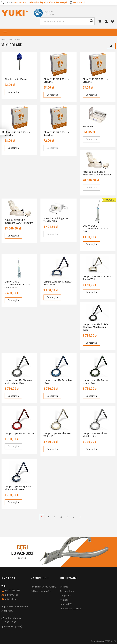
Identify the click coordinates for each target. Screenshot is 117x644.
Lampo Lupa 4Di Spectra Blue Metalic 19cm (18, 488)
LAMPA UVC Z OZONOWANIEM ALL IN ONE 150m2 (17, 284)
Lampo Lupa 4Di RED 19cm (19, 433)
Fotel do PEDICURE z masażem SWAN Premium (19, 221)
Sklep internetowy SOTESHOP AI (103, 641)
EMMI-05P (88, 126)
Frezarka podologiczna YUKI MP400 (56, 220)
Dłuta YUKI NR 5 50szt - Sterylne (56, 134)
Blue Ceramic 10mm (16, 79)
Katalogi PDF (66, 604)
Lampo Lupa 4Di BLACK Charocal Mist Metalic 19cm (95, 327)
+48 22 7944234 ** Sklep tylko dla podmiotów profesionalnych (40, 2)
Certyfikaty (65, 595)
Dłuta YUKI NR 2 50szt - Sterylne (95, 80)
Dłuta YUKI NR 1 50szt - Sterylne (56, 80)
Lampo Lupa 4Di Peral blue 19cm (58, 381)
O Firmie (64, 586)
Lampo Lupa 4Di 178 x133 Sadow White (97, 278)
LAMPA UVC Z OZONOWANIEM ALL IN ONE (95, 228)
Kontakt (64, 599)
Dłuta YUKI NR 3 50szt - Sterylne (17, 134)
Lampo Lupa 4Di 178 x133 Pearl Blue (58, 283)
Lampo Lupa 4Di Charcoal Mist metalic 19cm (19, 381)
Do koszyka (13, 92)
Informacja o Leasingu (71, 608)
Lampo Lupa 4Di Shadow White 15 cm (57, 435)
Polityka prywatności (41, 591)
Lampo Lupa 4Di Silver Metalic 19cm (95, 435)
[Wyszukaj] (91, 21)
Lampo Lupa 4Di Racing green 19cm (95, 381)
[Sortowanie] (111, 46)
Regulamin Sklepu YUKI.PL (43, 586)
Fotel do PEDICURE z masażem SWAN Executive (97, 173)
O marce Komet (68, 591)
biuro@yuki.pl (79, 2)
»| (80, 517)
